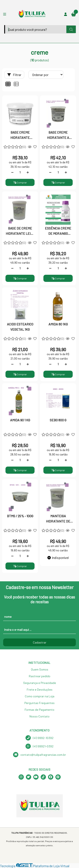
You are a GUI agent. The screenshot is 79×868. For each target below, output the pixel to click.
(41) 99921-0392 (39, 746)
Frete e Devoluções (40, 689)
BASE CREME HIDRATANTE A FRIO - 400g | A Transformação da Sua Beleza (58, 135)
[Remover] (12, 172)
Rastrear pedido (40, 676)
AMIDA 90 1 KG (20, 420)
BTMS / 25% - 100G (20, 516)
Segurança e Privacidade (40, 683)
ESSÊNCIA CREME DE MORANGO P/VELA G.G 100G (58, 231)
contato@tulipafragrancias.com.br (39, 755)
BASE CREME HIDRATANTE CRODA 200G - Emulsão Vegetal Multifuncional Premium (20, 135)
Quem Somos (40, 669)
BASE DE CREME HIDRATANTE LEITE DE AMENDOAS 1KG (20, 231)
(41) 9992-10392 (39, 738)
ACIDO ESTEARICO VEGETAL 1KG (20, 327)
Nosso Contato (39, 716)
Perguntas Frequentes (39, 703)
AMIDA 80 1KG (58, 324)
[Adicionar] (28, 172)
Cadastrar (40, 642)
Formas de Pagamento (39, 710)
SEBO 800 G (58, 420)
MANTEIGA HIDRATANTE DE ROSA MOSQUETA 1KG (58, 519)
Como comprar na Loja (40, 696)
